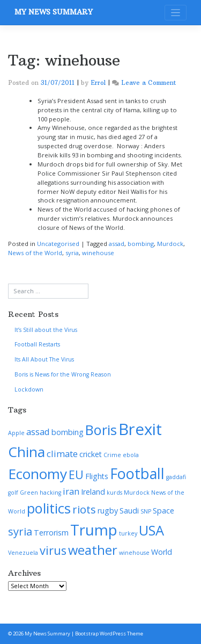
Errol (98, 83)
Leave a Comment (148, 83)
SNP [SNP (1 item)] (146, 511)
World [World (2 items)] (162, 552)
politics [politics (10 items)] (49, 508)
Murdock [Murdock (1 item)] (137, 493)
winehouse (98, 253)
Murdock (170, 244)
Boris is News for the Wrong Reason (63, 374)
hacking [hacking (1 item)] (50, 493)
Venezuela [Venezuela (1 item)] (23, 553)
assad (117, 244)
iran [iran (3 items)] (71, 491)
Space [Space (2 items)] (163, 511)
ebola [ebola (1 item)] (131, 455)
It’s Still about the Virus (46, 330)
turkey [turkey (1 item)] (128, 533)
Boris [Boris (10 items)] (101, 430)
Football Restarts (37, 344)
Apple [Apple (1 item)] (16, 433)
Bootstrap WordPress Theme (109, 634)
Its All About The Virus (44, 359)
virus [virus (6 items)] (53, 550)
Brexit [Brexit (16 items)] (140, 429)
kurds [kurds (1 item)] (114, 493)
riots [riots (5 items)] (84, 509)
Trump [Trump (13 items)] (94, 530)
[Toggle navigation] (176, 13)
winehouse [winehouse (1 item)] (134, 553)
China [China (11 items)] (27, 452)
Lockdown (29, 389)
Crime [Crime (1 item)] (112, 455)
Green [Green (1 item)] (29, 493)
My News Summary (54, 12)
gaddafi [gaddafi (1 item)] (176, 477)
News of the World (35, 253)
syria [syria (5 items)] (20, 531)
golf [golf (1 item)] (13, 493)
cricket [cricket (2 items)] (91, 454)
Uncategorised (58, 244)
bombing (141, 244)
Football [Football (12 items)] (137, 473)
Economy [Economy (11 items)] (38, 474)
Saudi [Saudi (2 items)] (129, 511)
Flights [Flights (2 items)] (97, 476)
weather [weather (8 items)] (93, 550)
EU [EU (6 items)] (76, 475)
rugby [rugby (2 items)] (108, 511)
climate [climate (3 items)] (62, 454)
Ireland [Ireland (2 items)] (93, 492)
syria (72, 253)
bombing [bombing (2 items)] (68, 432)
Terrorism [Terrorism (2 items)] (51, 533)
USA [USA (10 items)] (151, 530)
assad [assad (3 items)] (38, 432)
